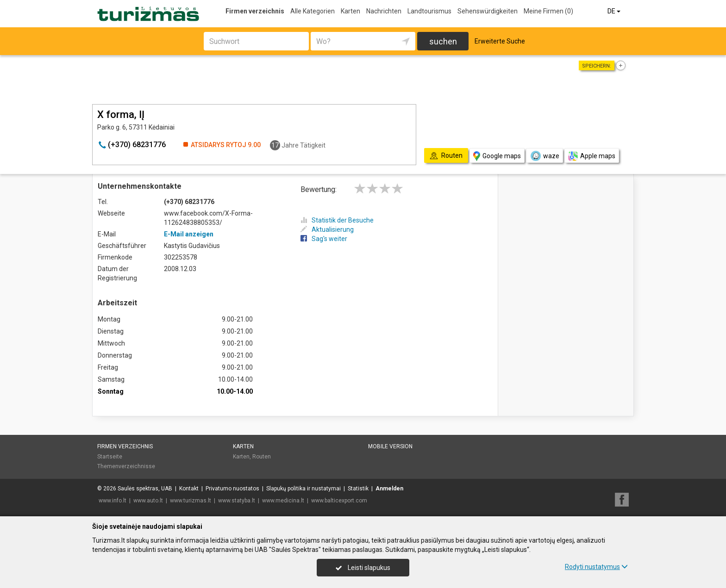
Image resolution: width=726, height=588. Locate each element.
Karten (350, 11)
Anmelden (389, 489)
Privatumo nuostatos (232, 489)
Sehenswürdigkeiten (488, 11)
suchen (443, 41)
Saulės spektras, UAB (145, 489)
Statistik (358, 489)
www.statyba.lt (237, 501)
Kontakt (189, 489)
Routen (262, 457)
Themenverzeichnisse (126, 466)
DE (615, 11)
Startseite (110, 457)
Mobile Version (390, 446)
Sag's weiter (324, 239)
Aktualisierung (327, 229)
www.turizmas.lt (191, 501)
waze (544, 156)
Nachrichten (384, 11)
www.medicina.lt (283, 501)
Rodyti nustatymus (596, 567)
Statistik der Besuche (337, 220)
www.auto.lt (148, 501)
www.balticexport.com (339, 501)
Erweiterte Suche (500, 41)
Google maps (497, 156)
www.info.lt (113, 501)
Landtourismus (429, 11)
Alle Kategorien (313, 11)
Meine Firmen (548, 11)
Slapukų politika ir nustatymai (304, 489)
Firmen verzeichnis (255, 11)
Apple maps (592, 156)
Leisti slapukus (363, 568)
